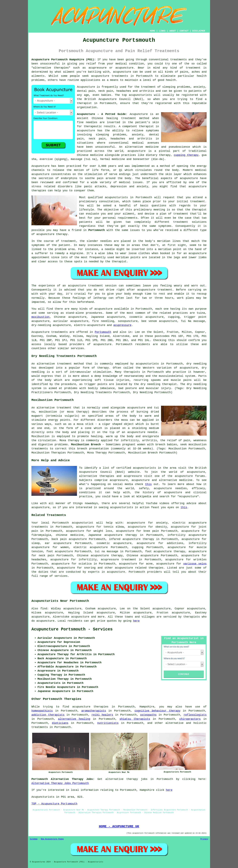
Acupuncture (86, 87)
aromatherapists (94, 711)
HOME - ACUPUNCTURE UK (119, 826)
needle (110, 249)
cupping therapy (186, 155)
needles (92, 122)
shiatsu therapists (135, 719)
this (148, 484)
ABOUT (173, 31)
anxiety (162, 523)
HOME (153, 31)
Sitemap (34, 839)
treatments (40, 727)
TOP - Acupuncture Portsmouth (54, 804)
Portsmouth (97, 230)
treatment (193, 68)
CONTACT (184, 31)
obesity (161, 527)
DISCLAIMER (199, 31)
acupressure (122, 325)
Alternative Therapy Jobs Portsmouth (60, 783)
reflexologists (195, 715)
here (136, 621)
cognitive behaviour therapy (157, 711)
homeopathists (42, 711)
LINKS (162, 31)
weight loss (103, 531)
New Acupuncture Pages (52, 839)
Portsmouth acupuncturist (73, 523)
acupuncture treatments (110, 76)
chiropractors (190, 719)
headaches (39, 560)
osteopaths (148, 715)
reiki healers (102, 715)
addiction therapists (48, 715)
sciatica (85, 564)
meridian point (170, 249)
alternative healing (74, 719)
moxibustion (40, 317)
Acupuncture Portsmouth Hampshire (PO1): (64, 60)
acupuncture (122, 72)
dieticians (60, 723)
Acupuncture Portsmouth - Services (72, 629)
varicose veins (195, 564)
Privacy (204, 839)
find (44, 609)
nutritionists (108, 723)
